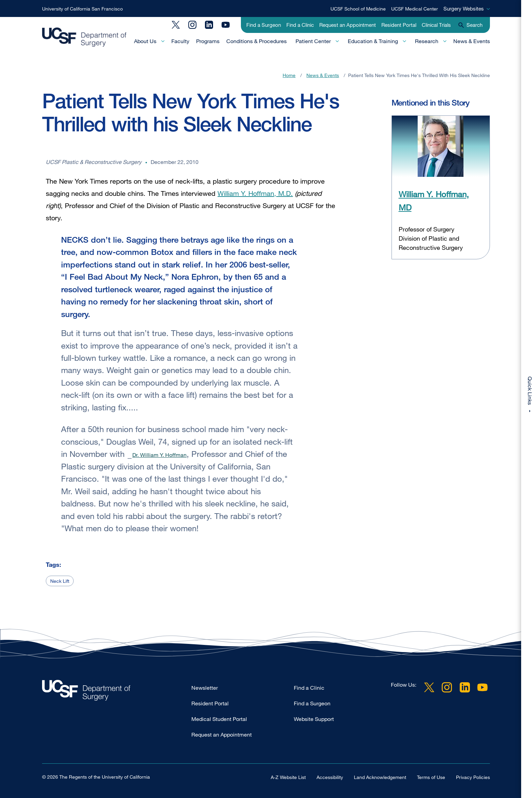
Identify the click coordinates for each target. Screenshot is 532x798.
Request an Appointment (348, 25)
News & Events (472, 41)
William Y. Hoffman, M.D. (255, 193)
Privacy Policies (473, 777)
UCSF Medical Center (415, 9)
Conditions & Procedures (256, 41)
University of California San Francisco (82, 9)
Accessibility (330, 777)
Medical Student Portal (219, 719)
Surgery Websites (464, 8)
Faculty (180, 41)
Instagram (192, 25)
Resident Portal (399, 25)
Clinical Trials (436, 25)
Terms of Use (431, 777)
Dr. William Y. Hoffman (159, 455)
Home (289, 75)
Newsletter (205, 688)
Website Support (314, 719)
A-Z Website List (288, 777)
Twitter (176, 25)
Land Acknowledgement (380, 777)
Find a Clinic (300, 25)
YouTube (226, 25)
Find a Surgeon (264, 25)
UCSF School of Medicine (358, 9)
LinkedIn (209, 25)
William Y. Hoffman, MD (434, 200)
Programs (208, 41)
